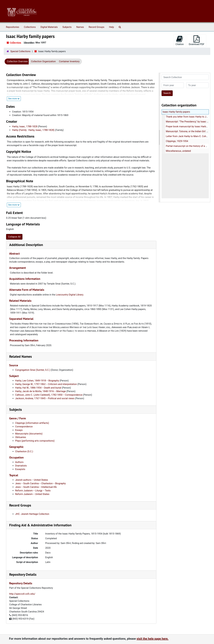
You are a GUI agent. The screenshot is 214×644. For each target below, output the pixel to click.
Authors (19, 462)
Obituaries (21, 437)
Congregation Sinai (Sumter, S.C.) (33, 370)
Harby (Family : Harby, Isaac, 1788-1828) (33, 130)
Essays (19, 430)
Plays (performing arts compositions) (35, 441)
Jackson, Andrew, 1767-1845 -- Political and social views (45, 398)
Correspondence (24, 427)
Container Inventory (69, 61)
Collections (30, 27)
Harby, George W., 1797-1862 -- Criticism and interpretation (46, 384)
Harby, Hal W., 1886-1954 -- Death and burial (38, 388)
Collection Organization (43, 61)
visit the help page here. (153, 639)
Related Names (21, 356)
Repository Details (23, 574)
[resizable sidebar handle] (159, 138)
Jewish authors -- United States (32, 480)
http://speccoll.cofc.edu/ (22, 594)
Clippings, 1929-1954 (177, 141)
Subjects (67, 27)
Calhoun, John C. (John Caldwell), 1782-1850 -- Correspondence (49, 395)
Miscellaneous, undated (178, 151)
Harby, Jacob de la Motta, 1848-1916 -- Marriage (40, 391)
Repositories (13, 27)
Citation (180, 41)
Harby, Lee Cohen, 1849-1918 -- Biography (37, 381)
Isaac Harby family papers (176, 112)
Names (80, 27)
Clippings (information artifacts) (32, 423)
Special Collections (20, 51)
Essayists (20, 469)
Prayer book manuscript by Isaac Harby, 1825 (189, 126)
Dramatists (21, 466)
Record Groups (96, 27)
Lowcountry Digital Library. (70, 295)
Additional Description (26, 245)
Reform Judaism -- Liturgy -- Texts (33, 491)
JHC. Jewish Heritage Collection (32, 514)
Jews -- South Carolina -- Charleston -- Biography (40, 483)
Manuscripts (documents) (29, 434)
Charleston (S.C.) (24, 451)
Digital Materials (49, 27)
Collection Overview (17, 61)
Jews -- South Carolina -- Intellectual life (36, 487)
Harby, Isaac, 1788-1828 (25, 126)
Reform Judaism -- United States (32, 494)
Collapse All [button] (14, 237)
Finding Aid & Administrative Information (40, 525)
